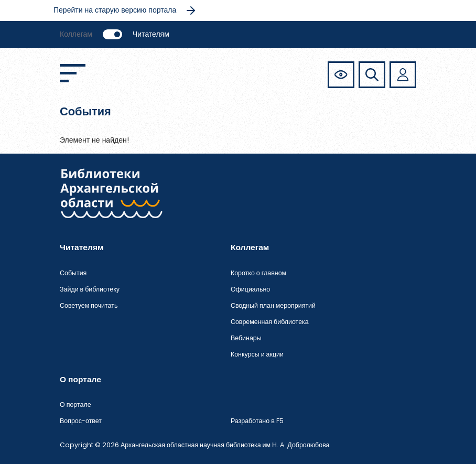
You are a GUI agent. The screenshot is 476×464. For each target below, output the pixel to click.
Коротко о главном (258, 273)
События (73, 273)
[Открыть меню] (73, 73)
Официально (250, 289)
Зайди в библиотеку (90, 289)
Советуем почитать (89, 305)
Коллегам (76, 34)
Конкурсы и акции (257, 354)
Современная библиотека (270, 322)
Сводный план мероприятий (273, 305)
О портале (75, 404)
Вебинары (246, 338)
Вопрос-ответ (81, 421)
